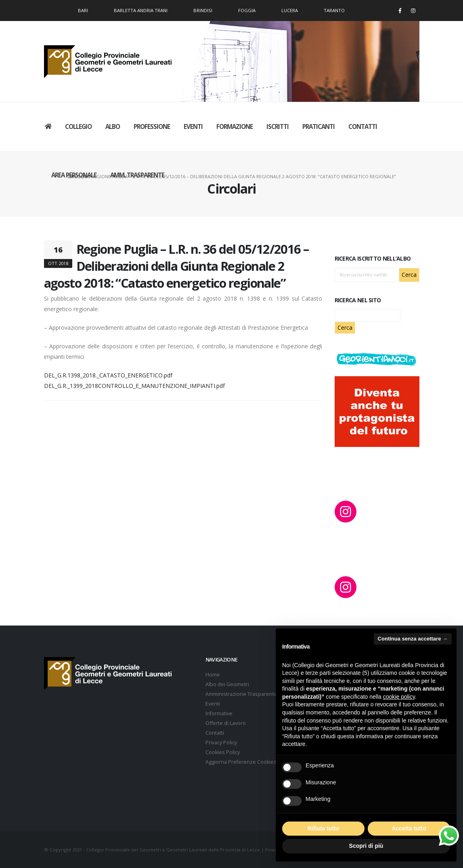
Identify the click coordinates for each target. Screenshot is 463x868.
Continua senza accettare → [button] (413, 639)
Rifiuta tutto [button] (324, 828)
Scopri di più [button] (366, 846)
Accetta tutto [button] (409, 828)
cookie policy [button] (399, 697)
